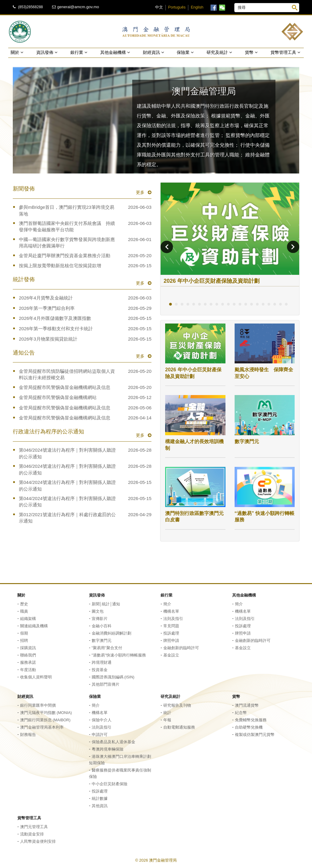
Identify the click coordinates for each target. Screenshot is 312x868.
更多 (141, 192)
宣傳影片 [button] (100, 619)
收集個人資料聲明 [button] (36, 677)
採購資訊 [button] (28, 648)
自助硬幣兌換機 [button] (249, 727)
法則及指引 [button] (173, 619)
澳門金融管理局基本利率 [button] (42, 727)
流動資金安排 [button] (32, 834)
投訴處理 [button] (171, 633)
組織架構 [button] (28, 619)
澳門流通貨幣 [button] (247, 705)
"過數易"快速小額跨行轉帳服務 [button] (119, 655)
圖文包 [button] (98, 611)
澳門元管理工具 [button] (34, 827)
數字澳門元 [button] (102, 641)
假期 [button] (24, 633)
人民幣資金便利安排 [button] (38, 842)
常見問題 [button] (171, 626)
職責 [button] (24, 611)
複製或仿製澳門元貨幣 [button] (255, 735)
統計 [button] (167, 713)
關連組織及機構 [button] (34, 626)
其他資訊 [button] (100, 806)
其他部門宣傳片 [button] (106, 684)
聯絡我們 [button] (28, 655)
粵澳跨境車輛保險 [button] (108, 749)
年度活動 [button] (28, 670)
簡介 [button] (167, 604)
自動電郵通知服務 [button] (179, 727)
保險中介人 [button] (102, 720)
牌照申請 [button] (171, 641)
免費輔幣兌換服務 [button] (251, 720)
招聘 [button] (24, 641)
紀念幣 (241, 713)
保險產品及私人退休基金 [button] (113, 742)
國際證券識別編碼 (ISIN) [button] (113, 677)
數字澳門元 (247, 441)
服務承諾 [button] (28, 663)
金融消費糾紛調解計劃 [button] (112, 633)
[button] (156, 120)
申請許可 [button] (100, 735)
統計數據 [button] (100, 799)
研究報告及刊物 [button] (177, 705)
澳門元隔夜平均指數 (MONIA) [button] (46, 713)
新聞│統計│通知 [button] (106, 604)
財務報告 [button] (28, 735)
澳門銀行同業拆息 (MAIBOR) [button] (45, 720)
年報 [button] (167, 720)
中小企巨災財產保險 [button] (110, 784)
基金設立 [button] (171, 655)
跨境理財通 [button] (102, 663)
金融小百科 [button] (102, 626)
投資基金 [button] (100, 670)
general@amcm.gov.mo (78, 7)
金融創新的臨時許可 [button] (181, 648)
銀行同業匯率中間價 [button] (38, 705)
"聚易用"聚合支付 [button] (107, 648)
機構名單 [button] (171, 611)
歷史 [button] (24, 604)
